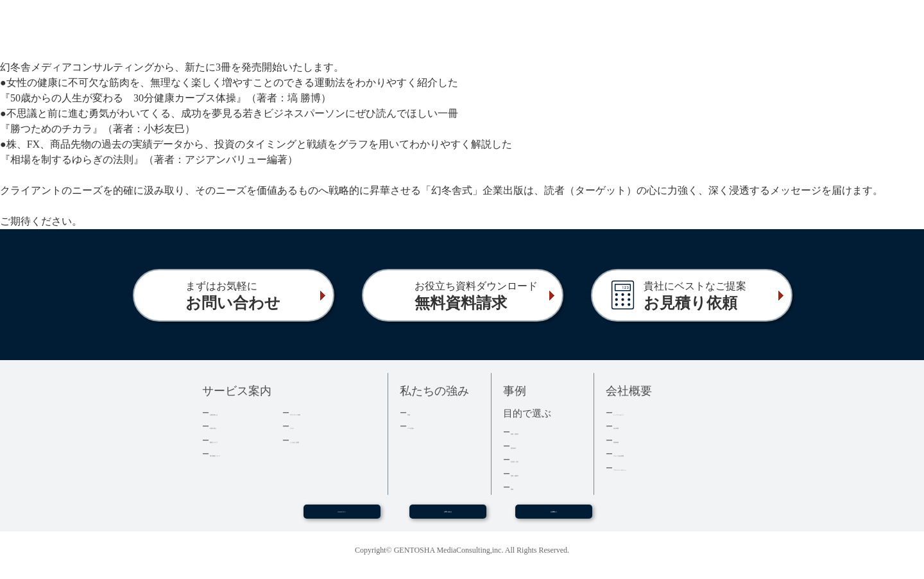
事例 (519, 487)
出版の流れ (231, 426)
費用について (235, 440)
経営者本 (527, 446)
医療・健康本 (536, 473)
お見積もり (554, 517)
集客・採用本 (536, 432)
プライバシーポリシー (655, 468)
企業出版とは (235, 412)
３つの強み (428, 426)
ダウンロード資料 (323, 412)
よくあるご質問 (319, 440)
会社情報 (630, 426)
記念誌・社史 (536, 459)
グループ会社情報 (647, 454)
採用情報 (630, 440)
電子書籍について (243, 454)
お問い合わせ (448, 517)
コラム (303, 426)
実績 (416, 412)
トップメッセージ (647, 412)
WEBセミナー (341, 517)
